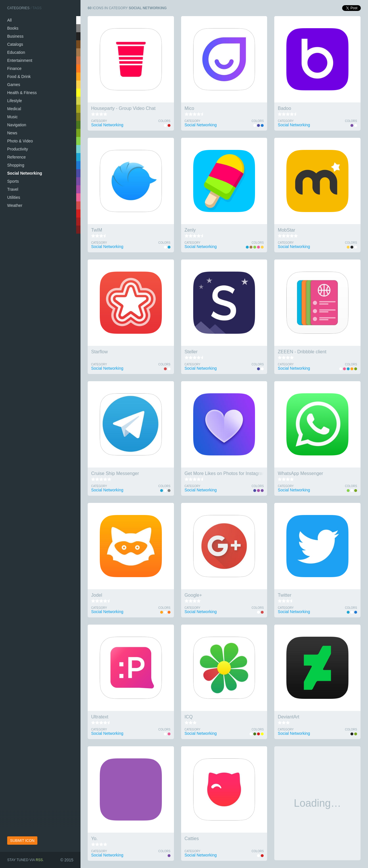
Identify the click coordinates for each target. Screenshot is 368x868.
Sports (13, 181)
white (78, 20)
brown (78, 44)
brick (78, 222)
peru (78, 60)
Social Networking (25, 173)
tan (78, 52)
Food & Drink (19, 77)
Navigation (17, 125)
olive (78, 133)
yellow (78, 93)
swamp (78, 117)
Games (14, 85)
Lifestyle (15, 101)
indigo (78, 173)
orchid (78, 189)
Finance (14, 68)
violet (78, 181)
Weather (15, 205)
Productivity (18, 149)
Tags (37, 8)
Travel (13, 189)
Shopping (16, 165)
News (12, 133)
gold (78, 85)
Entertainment (20, 60)
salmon (78, 68)
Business (15, 36)
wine (78, 230)
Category (99, 121)
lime (78, 141)
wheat (78, 101)
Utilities (14, 197)
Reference (17, 157)
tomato (78, 205)
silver (78, 28)
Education (16, 52)
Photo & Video (20, 141)
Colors (164, 121)
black (78, 36)
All (9, 20)
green (78, 125)
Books (13, 28)
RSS (39, 860)
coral (78, 77)
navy (78, 165)
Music (13, 117)
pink (78, 197)
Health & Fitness (22, 93)
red (78, 213)
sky (78, 157)
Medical (14, 109)
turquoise (78, 149)
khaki (78, 109)
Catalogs (15, 44)
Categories (18, 8)
